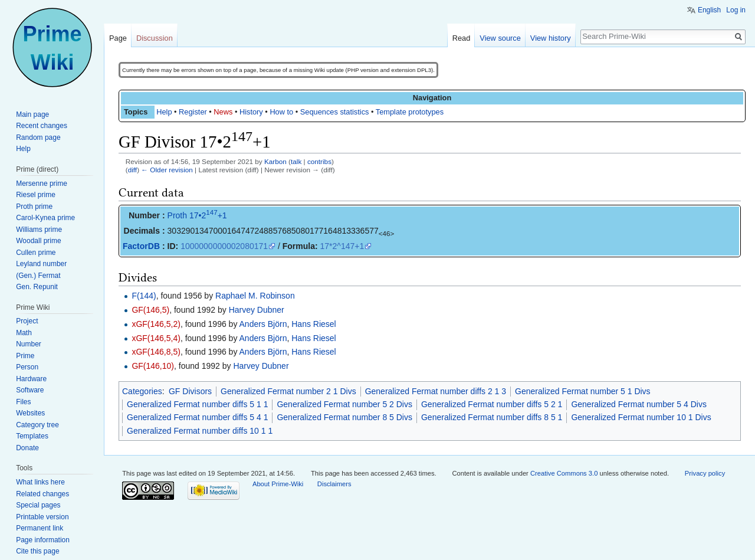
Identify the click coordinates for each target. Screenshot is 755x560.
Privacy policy (705, 473)
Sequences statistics (335, 112)
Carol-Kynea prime (45, 218)
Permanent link (40, 528)
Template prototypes (410, 112)
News (223, 112)
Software (30, 390)
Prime (25, 356)
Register (193, 112)
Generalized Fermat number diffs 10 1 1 (200, 431)
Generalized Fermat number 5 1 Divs (583, 391)
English (709, 10)
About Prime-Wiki (278, 484)
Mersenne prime (42, 184)
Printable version (42, 517)
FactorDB (141, 246)
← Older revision (167, 170)
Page (118, 38)
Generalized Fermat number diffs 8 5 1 (492, 417)
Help (164, 112)
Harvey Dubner (257, 310)
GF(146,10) (153, 366)
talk (296, 161)
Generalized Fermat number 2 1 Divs (288, 391)
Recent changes (42, 126)
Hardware (31, 379)
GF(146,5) (150, 310)
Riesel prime (36, 195)
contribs (319, 161)
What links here (40, 482)
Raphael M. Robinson (255, 296)
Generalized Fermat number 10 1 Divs (641, 417)
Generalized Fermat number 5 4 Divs (639, 404)
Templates (32, 436)
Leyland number (41, 264)
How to (281, 112)
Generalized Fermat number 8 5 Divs (344, 417)
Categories (142, 391)
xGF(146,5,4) (156, 338)
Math (24, 333)
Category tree (37, 425)
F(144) (144, 296)
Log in (736, 10)
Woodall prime (38, 241)
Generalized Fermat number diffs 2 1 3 (436, 391)
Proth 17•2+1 (197, 215)
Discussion (155, 38)
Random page (38, 137)
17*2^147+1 (342, 246)
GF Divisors (190, 391)
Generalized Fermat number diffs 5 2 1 (492, 404)
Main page (32, 114)
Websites (30, 413)
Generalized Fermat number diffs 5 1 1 (197, 404)
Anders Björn (263, 324)
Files (23, 402)
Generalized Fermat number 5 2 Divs (344, 404)
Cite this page (37, 551)
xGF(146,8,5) (156, 352)
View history (551, 38)
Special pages (38, 505)
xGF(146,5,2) (156, 324)
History (251, 112)
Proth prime (34, 207)
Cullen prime (36, 253)
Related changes (42, 494)
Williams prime (39, 230)
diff (132, 170)
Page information (43, 540)
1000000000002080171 (224, 246)
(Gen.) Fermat (38, 276)
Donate (27, 448)
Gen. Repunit (37, 287)
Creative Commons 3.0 (564, 473)
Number (29, 344)
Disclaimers (334, 484)
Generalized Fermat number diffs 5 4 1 (197, 417)
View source (500, 38)
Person (27, 367)
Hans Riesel (314, 324)
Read (462, 38)
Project (27, 321)
